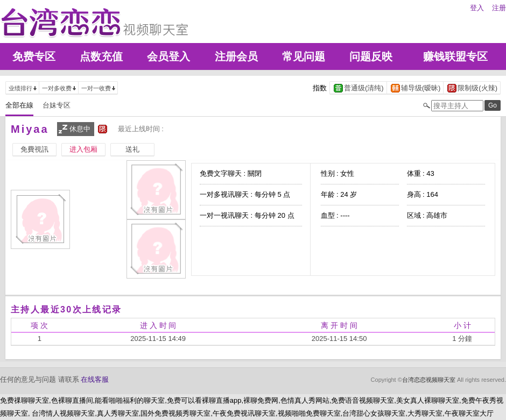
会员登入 (168, 56)
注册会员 (236, 56)
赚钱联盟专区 (455, 56)
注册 (499, 8)
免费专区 (34, 56)
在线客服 (95, 379)
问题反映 (371, 56)
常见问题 (304, 56)
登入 (477, 8)
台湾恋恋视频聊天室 (429, 380)
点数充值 (101, 56)
